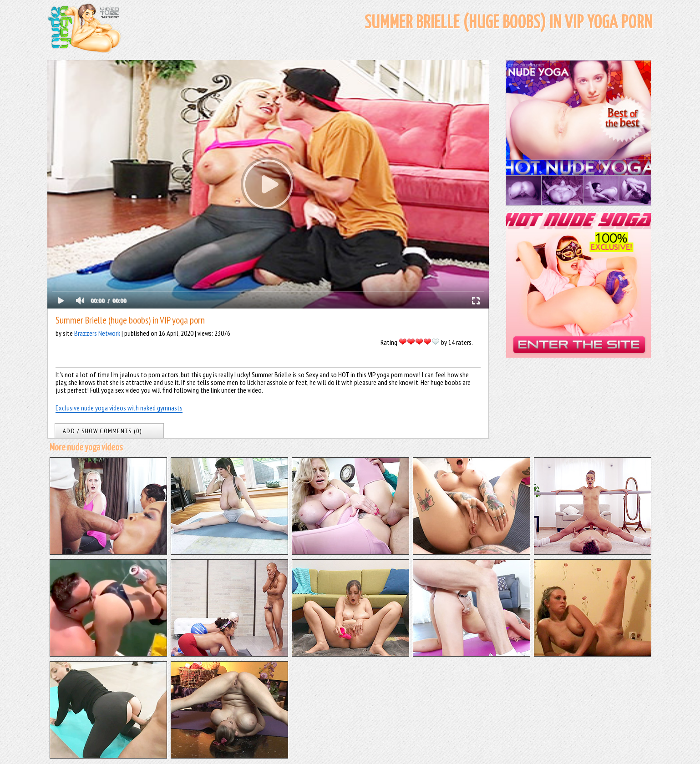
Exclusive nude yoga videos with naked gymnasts (119, 408)
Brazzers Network (97, 333)
